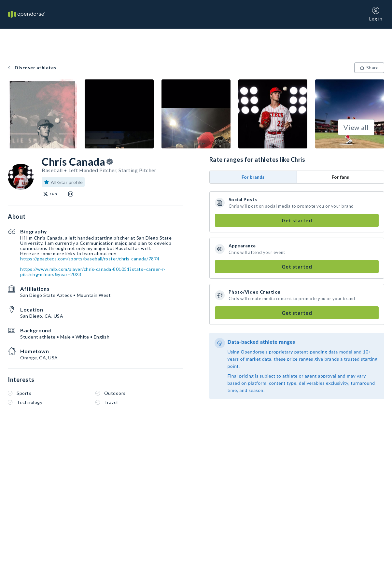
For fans (340, 177)
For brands (253, 177)
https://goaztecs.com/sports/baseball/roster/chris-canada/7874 (90, 259)
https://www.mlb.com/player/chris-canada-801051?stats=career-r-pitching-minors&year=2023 (93, 272)
